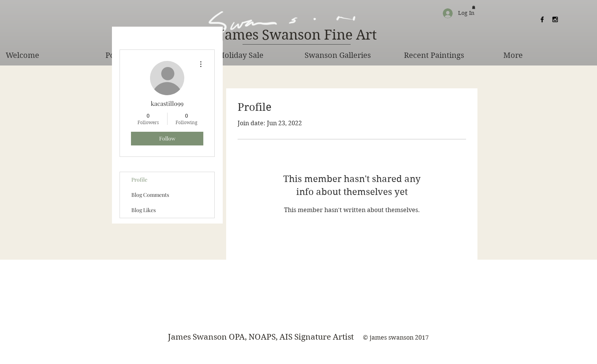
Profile (139, 180)
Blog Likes (144, 210)
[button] (474, 7)
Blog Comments (150, 195)
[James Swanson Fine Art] (298, 35)
